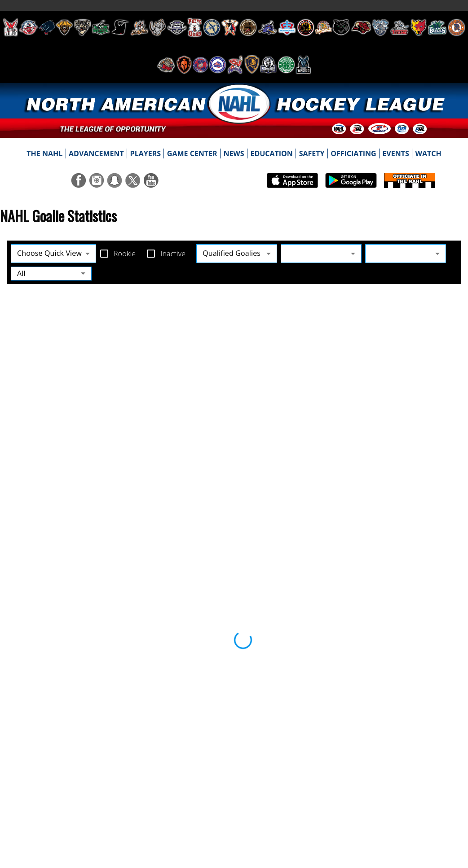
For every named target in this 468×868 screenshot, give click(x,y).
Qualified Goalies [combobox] (232, 253)
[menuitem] (45, 153)
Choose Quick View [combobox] (49, 253)
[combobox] (321, 253)
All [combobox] (21, 273)
